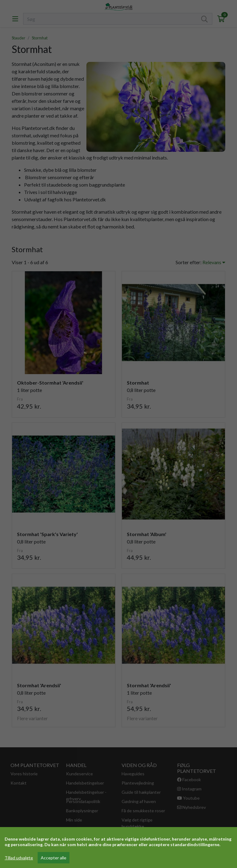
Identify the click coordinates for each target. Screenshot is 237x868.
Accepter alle (54, 858)
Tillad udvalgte (19, 858)
